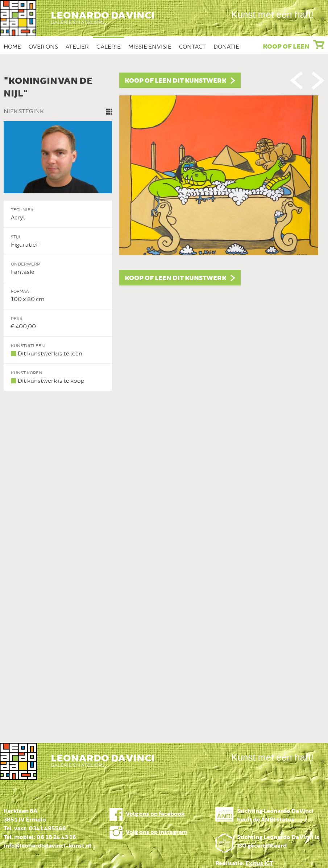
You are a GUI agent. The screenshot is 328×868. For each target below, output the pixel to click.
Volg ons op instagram (157, 832)
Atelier (77, 47)
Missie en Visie (150, 47)
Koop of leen (286, 47)
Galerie (109, 47)
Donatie (226, 47)
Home (12, 47)
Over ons (43, 47)
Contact (192, 47)
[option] (164, 232)
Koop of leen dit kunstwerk (175, 81)
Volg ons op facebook (155, 814)
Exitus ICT (259, 863)
